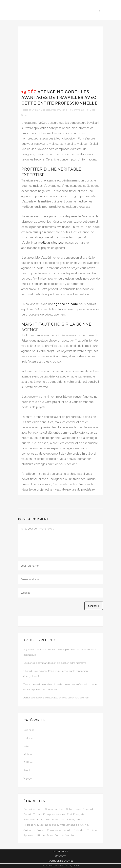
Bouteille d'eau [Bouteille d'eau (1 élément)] (33, 809)
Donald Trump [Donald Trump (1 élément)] (33, 814)
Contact (60, 856)
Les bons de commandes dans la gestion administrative (55, 663)
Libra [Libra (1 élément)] (79, 820)
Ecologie (28, 738)
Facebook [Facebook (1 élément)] (29, 820)
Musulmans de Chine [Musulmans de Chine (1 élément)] (74, 825)
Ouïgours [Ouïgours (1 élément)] (29, 830)
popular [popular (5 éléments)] (67, 830)
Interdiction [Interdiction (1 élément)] (51, 820)
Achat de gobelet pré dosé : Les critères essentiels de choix (56, 698)
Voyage (27, 778)
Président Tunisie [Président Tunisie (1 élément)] (85, 830)
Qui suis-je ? (61, 852)
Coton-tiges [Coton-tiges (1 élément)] (74, 809)
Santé (27, 770)
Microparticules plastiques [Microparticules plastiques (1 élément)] (41, 825)
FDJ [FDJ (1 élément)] (40, 820)
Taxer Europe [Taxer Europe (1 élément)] (55, 835)
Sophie (64, 110)
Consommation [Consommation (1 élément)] (55, 809)
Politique (28, 762)
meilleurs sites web (51, 243)
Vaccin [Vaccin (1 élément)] (70, 835)
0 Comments (77, 110)
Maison (28, 754)
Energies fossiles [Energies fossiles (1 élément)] (54, 814)
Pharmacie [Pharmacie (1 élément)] (54, 830)
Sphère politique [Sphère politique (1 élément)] (34, 835)
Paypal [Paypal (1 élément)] (41, 830)
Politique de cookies (60, 861)
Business (46, 110)
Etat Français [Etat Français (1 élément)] (76, 814)
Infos (54, 110)
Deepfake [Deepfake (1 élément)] (89, 809)
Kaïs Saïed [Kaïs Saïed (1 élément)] (67, 820)
